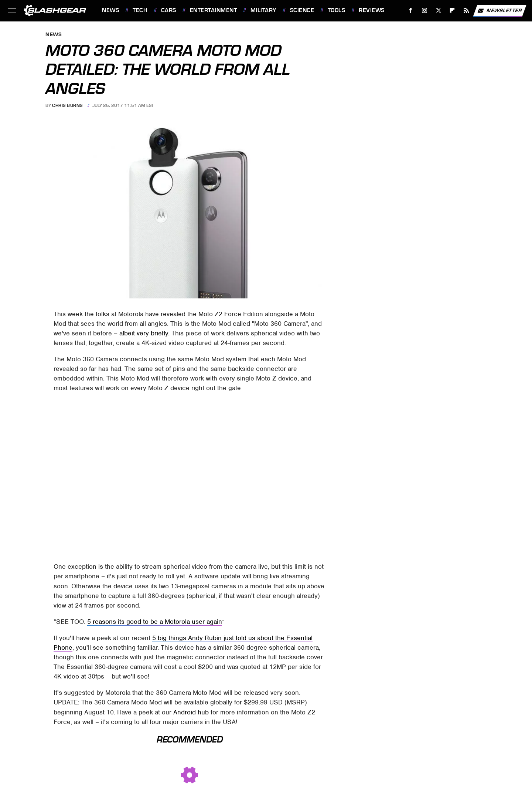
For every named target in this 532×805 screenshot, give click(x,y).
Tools (337, 10)
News (110, 10)
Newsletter (499, 11)
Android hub (191, 712)
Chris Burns (67, 105)
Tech (140, 10)
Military (263, 10)
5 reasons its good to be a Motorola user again (155, 622)
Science (302, 10)
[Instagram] (425, 11)
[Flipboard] (452, 11)
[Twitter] (438, 11)
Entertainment (214, 10)
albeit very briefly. (144, 333)
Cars (169, 10)
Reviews (372, 10)
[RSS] (466, 11)
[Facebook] (411, 11)
